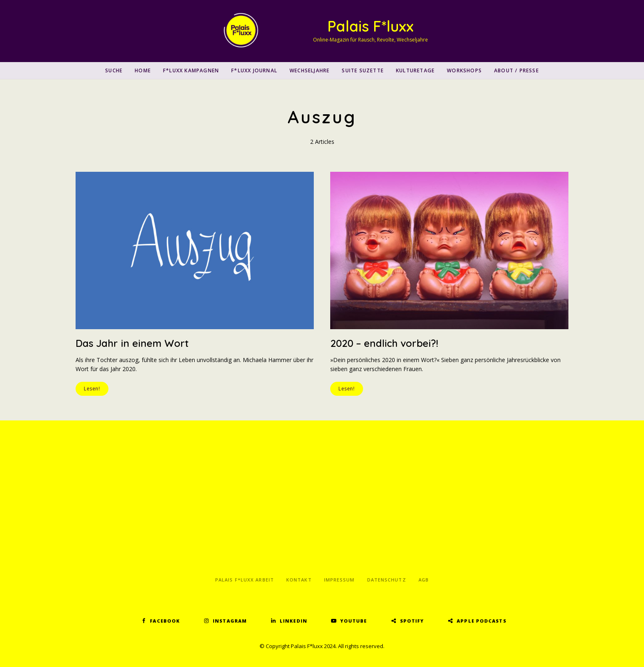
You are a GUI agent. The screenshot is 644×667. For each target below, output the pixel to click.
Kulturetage (415, 70)
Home (143, 70)
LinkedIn (293, 621)
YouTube (354, 621)
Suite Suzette (363, 70)
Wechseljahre (309, 70)
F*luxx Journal (254, 70)
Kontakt (299, 580)
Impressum (339, 580)
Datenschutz (387, 580)
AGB (424, 580)
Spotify (412, 621)
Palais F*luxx (370, 26)
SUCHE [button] (114, 70)
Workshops (464, 70)
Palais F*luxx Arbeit (245, 580)
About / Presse (516, 70)
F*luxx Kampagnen (191, 70)
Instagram (230, 621)
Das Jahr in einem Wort (132, 343)
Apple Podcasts (481, 621)
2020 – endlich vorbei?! (384, 343)
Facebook (165, 621)
